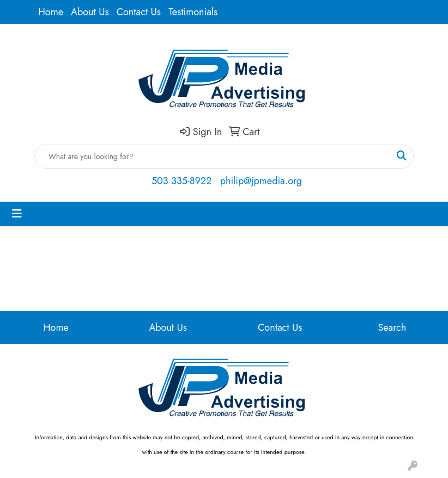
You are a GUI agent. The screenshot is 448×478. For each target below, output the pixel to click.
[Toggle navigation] (17, 214)
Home (51, 12)
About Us (90, 12)
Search (392, 328)
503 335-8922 (181, 181)
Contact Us (139, 12)
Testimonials (193, 12)
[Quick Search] (213, 156)
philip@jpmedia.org (261, 181)
